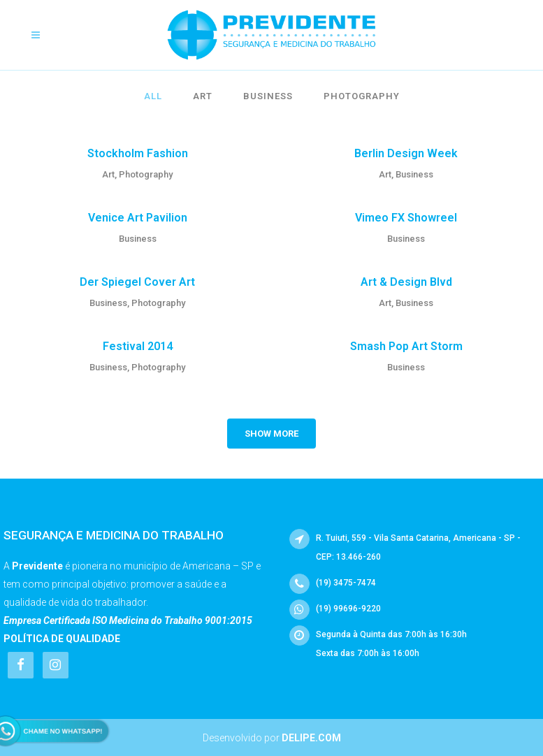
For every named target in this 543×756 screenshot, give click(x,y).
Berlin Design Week (406, 153)
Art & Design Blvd (406, 282)
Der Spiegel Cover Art (137, 282)
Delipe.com (311, 738)
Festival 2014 (138, 346)
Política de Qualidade (62, 639)
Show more (271, 434)
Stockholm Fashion (138, 153)
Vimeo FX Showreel (406, 218)
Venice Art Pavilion (138, 218)
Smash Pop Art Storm (406, 346)
